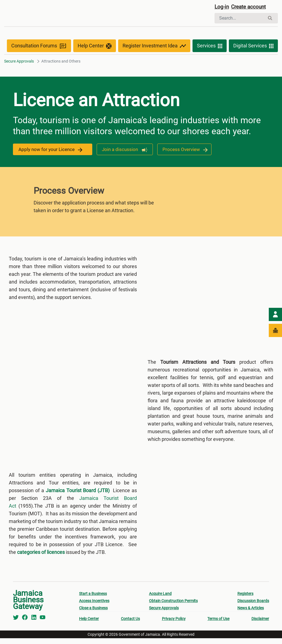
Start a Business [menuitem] (93, 599)
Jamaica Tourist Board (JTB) (78, 496)
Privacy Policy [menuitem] (174, 624)
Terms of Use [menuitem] (218, 624)
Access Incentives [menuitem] (94, 607)
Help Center (95, 47)
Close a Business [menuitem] (93, 614)
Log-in (222, 7)
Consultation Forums (39, 47)
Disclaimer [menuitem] (260, 624)
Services (210, 47)
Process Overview (185, 151)
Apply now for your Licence (51, 151)
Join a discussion (123, 151)
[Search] (240, 19)
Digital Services (253, 47)
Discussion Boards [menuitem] (253, 607)
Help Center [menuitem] (89, 624)
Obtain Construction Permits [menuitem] (173, 607)
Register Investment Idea (154, 47)
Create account (251, 7)
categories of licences (41, 558)
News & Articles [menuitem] (251, 614)
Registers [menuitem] (245, 599)
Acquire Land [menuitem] (160, 599)
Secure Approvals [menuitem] (164, 614)
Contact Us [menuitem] (130, 624)
